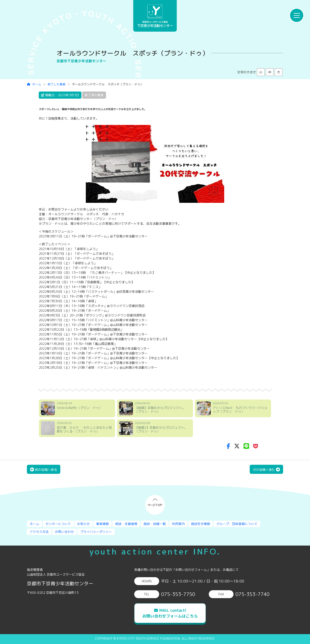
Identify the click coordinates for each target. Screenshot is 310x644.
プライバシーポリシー (96, 532)
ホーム (34, 84)
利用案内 (178, 524)
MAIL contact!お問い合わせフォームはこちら (170, 613)
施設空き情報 (200, 524)
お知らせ (83, 524)
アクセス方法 (39, 532)
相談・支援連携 (126, 524)
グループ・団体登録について (237, 524)
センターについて (58, 524)
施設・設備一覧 (155, 524)
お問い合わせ (64, 532)
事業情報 (102, 524)
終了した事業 (57, 84)
